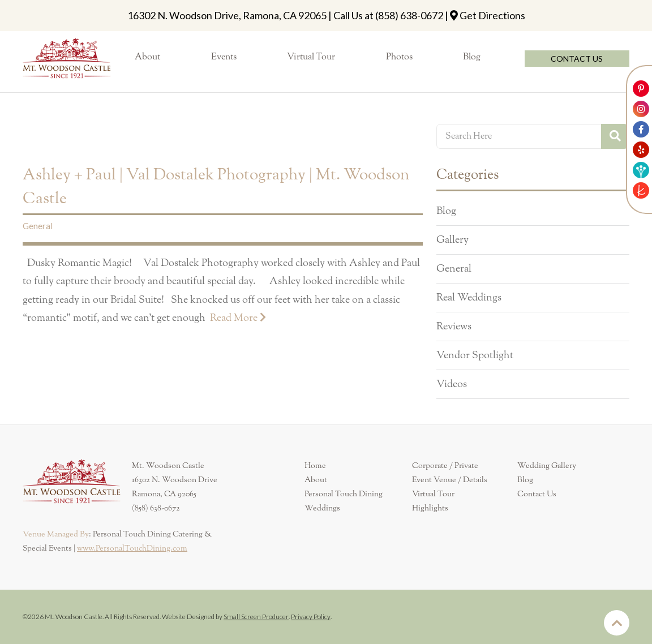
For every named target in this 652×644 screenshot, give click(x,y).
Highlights (430, 508)
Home (315, 466)
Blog (446, 211)
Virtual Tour (433, 494)
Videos (452, 384)
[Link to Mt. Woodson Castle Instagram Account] (641, 109)
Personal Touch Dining (344, 494)
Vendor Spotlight (475, 355)
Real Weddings (469, 298)
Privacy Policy (311, 617)
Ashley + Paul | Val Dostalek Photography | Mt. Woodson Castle (216, 187)
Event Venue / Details (450, 480)
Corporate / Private (445, 466)
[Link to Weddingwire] (641, 170)
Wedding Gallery (547, 466)
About (316, 480)
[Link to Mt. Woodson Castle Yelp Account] (641, 150)
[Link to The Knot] (641, 190)
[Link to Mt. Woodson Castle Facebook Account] (641, 129)
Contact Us (537, 494)
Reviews (454, 327)
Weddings (322, 508)
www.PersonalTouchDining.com (132, 548)
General (38, 226)
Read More (238, 317)
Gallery (452, 240)
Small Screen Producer (256, 617)
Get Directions (492, 15)
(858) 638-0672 (409, 15)
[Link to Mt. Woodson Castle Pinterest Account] (641, 89)
